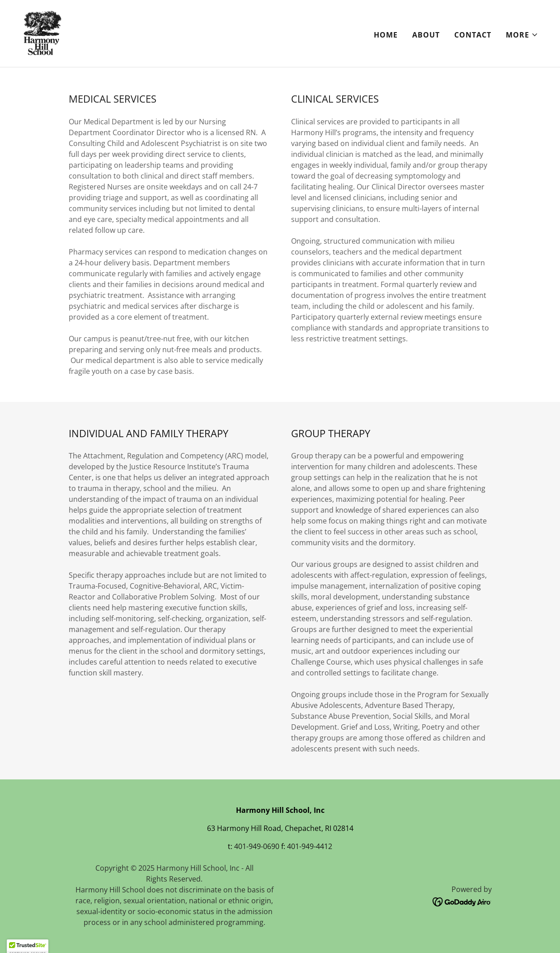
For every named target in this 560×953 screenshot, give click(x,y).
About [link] (426, 35)
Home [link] (386, 35)
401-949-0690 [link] (257, 846)
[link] (42, 33)
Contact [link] (473, 35)
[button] (522, 35)
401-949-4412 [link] (310, 846)
